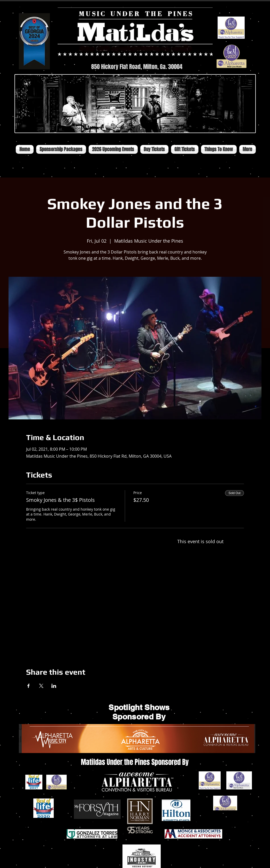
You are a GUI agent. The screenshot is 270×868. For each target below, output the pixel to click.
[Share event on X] (41, 686)
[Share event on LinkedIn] (54, 686)
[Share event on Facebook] (29, 686)
